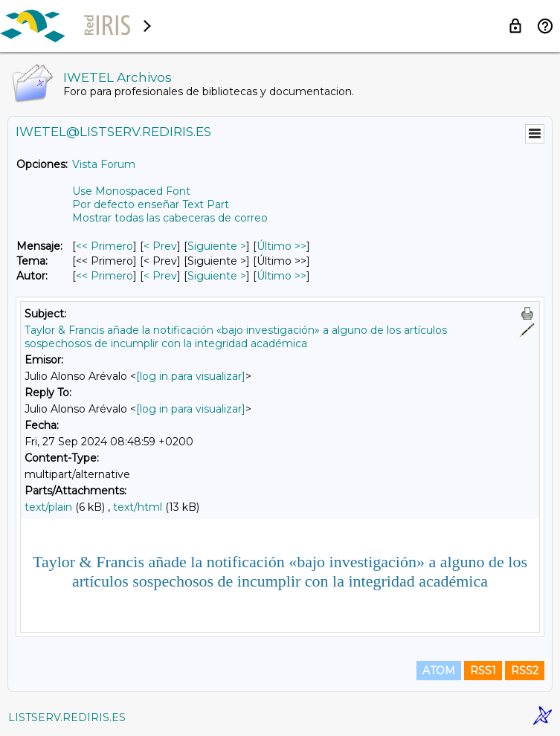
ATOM (439, 671)
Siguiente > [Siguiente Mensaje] (217, 246)
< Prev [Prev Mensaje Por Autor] (160, 276)
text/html (138, 507)
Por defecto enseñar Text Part (151, 204)
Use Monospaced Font (131, 191)
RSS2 (525, 671)
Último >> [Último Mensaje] (281, 246)
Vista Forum (104, 164)
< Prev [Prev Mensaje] (160, 246)
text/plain (48, 507)
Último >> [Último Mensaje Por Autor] (281, 276)
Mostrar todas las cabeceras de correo (170, 218)
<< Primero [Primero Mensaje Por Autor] (104, 276)
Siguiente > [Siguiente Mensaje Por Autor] (217, 276)
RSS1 (483, 671)
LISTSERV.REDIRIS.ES (67, 717)
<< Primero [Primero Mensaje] (104, 246)
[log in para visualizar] (191, 376)
